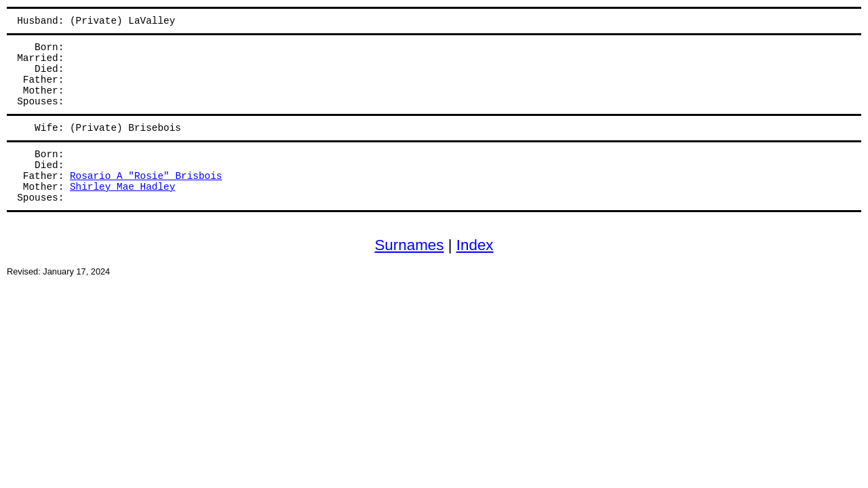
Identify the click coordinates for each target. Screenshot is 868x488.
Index (475, 245)
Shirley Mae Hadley (122, 187)
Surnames (409, 245)
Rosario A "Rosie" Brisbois (146, 176)
